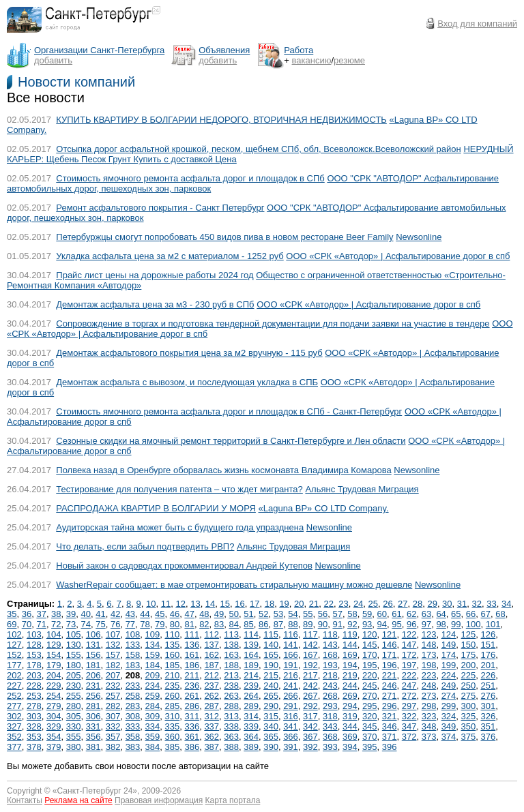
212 (212, 675)
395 (370, 747)
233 (133, 686)
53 (278, 614)
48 (204, 614)
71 (41, 624)
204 (54, 675)
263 (231, 696)
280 (74, 706)
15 (225, 604)
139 (251, 645)
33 (491, 604)
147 (409, 645)
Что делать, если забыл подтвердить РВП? (145, 546)
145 (370, 645)
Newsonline (419, 237)
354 (54, 737)
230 (74, 686)
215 (271, 675)
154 (54, 655)
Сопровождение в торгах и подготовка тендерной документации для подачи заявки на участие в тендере (273, 324)
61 (396, 614)
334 (153, 726)
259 (153, 696)
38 (56, 614)
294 (350, 706)
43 (130, 614)
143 (330, 645)
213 (231, 675)
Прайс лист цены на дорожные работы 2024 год (155, 275)
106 (93, 634)
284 (153, 706)
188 (231, 665)
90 (323, 624)
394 (350, 747)
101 (493, 624)
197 (409, 665)
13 (195, 604)
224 (449, 675)
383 (133, 747)
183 (133, 665)
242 (310, 686)
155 (74, 655)
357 (113, 737)
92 (352, 624)
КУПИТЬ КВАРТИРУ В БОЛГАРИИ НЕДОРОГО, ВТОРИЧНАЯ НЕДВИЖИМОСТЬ (221, 120)
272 (409, 696)
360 (173, 737)
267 (310, 696)
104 (54, 634)
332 (113, 726)
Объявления (224, 50)
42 (115, 614)
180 (74, 665)
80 (175, 624)
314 (251, 716)
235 (173, 686)
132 (113, 645)
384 (153, 747)
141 (291, 645)
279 (54, 706)
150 (469, 645)
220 (370, 675)
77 (130, 624)
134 (153, 645)
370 (370, 737)
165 (271, 655)
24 (358, 604)
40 (86, 614)
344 (350, 726)
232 (113, 686)
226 (489, 675)
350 (469, 726)
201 (489, 665)
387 (212, 747)
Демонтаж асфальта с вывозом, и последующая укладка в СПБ (187, 382)
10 (151, 604)
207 (113, 675)
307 (113, 716)
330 (74, 726)
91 (337, 624)
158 (133, 655)
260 (173, 696)
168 (330, 655)
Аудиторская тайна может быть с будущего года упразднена (180, 527)
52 (263, 614)
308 (133, 716)
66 (471, 614)
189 (251, 665)
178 (34, 665)
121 (390, 634)
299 (449, 706)
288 (231, 706)
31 (462, 604)
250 (469, 686)
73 (71, 624)
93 (367, 624)
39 (71, 614)
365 (271, 737)
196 (390, 665)
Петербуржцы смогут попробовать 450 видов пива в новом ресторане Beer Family (224, 237)
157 (113, 655)
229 (54, 686)
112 (212, 634)
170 (370, 655)
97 (426, 624)
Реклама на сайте (78, 800)
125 (469, 634)
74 (86, 624)
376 (489, 737)
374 (449, 737)
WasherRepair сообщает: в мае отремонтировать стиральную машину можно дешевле (234, 585)
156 (93, 655)
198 (429, 665)
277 (14, 706)
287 (212, 706)
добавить (53, 60)
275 (469, 696)
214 (251, 675)
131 (93, 645)
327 (14, 726)
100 (474, 624)
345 (370, 726)
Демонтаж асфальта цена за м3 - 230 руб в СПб (155, 304)
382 (113, 747)
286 (192, 706)
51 (248, 614)
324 (449, 716)
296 (390, 706)
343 (330, 726)
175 (469, 655)
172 (409, 655)
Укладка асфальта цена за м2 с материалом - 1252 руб (170, 256)
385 (173, 747)
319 (350, 716)
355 (74, 737)
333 (133, 726)
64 (441, 614)
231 (93, 686)
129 (54, 645)
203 (34, 675)
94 (382, 624)
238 (231, 686)
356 (93, 737)
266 (291, 696)
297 (409, 706)
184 (153, 665)
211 (192, 675)
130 (74, 645)
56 (323, 614)
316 (291, 716)
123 (429, 634)
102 (14, 634)
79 (160, 624)
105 (74, 634)
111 (192, 634)
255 (74, 696)
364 (251, 737)
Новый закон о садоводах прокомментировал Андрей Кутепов (184, 566)
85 (248, 624)
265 (271, 696)
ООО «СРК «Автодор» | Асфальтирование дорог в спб (398, 256)
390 (271, 747)
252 (14, 696)
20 (299, 604)
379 (54, 747)
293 (330, 706)
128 (34, 645)
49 (219, 614)
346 (390, 726)
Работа (299, 50)
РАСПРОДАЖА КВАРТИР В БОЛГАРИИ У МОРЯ (156, 508)
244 (350, 686)
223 (429, 675)
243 (330, 686)
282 (113, 706)
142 (310, 645)
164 (251, 655)
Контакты (25, 800)
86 (263, 624)
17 (254, 604)
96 (411, 624)
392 (310, 747)
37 (41, 614)
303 (34, 716)
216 (291, 675)
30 (447, 604)
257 (113, 696)
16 (239, 604)
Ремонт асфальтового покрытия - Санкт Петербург (160, 208)
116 (291, 634)
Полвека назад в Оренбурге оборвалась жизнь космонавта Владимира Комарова (223, 470)
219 (350, 675)
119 (350, 634)
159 (153, 655)
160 (173, 655)
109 (153, 634)
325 (469, 716)
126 (489, 634)
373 (429, 737)
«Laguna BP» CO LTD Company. (324, 508)
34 (506, 604)
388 (231, 747)
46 (175, 614)
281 (93, 706)
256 (93, 696)
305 (74, 716)
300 (469, 706)
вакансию (312, 60)
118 (330, 634)
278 (34, 706)
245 (370, 686)
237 (212, 686)
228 (34, 686)
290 (271, 706)
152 (14, 655)
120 (370, 634)
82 (204, 624)
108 (133, 634)
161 (192, 655)
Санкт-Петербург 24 (95, 791)
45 (160, 614)
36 (27, 614)
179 (54, 665)
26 (388, 604)
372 (409, 737)
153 (34, 655)
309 (153, 716)
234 (153, 686)
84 (234, 624)
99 (456, 624)
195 (370, 665)
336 (192, 726)
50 (234, 614)
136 (192, 645)
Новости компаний (76, 82)
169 (350, 655)
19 (284, 604)
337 (212, 726)
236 (192, 686)
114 (251, 634)
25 (373, 604)
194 (350, 665)
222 (409, 675)
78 (145, 624)
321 (390, 716)
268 (330, 696)
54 (293, 614)
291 (291, 706)
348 (429, 726)
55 (308, 614)
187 (212, 665)
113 (231, 634)
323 (429, 716)
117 (310, 634)
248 (429, 686)
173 (429, 655)
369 (350, 737)
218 (330, 675)
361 (192, 737)
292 (310, 706)
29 (432, 604)
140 (271, 645)
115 (271, 634)
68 (500, 614)
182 (113, 665)
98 (441, 624)
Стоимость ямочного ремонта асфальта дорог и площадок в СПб (190, 178)
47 (189, 614)
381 (93, 747)
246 (390, 686)
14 (210, 604)
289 (251, 706)
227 (14, 686)
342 (310, 726)
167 (310, 655)
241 (291, 686)
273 (429, 696)
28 (418, 604)
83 (219, 624)
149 (449, 645)
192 (310, 665)
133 (133, 645)
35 (12, 614)
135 (173, 645)
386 (192, 747)
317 (310, 716)
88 (293, 624)
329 (54, 726)
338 (231, 726)
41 (100, 614)
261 (192, 696)
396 (390, 747)
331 (93, 726)
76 (115, 624)
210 (173, 675)
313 (231, 716)
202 (14, 675)
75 (100, 624)
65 (456, 614)
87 (278, 624)
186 (192, 665)
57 (337, 614)
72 (56, 624)
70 (27, 624)
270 (370, 696)
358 (133, 737)
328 (34, 726)
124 (449, 634)
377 (14, 747)
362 (212, 737)
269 (350, 696)
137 (212, 645)
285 (173, 706)
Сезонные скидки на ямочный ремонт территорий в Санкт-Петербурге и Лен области (231, 441)
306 (93, 716)
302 (14, 716)
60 (382, 614)
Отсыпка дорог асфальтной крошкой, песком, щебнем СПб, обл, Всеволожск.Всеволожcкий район (258, 149)
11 (166, 604)
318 (330, 716)
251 (489, 686)
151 (489, 645)
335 (173, 726)
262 (212, 696)
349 (449, 726)
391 (291, 747)
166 (291, 655)
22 (328, 604)
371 (390, 737)
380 (74, 747)
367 (310, 737)
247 (409, 686)
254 (54, 696)
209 (153, 675)
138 (231, 645)
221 (390, 675)
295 (370, 706)
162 (212, 655)
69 (12, 624)
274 (449, 696)
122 (409, 634)
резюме (349, 60)
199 (449, 665)
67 (486, 614)
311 (192, 716)
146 (390, 645)
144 (350, 645)
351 (489, 726)
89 (308, 624)
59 (367, 614)
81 (189, 624)
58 (352, 614)
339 (251, 726)
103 (34, 634)
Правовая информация (159, 800)
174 (449, 655)
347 (409, 726)
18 (270, 604)
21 (314, 604)
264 (251, 696)
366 (291, 737)
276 (489, 696)
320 (370, 716)
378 (34, 747)
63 (426, 614)
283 (133, 706)
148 (429, 645)
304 (54, 716)
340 (271, 726)
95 (396, 624)
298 (429, 706)
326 (489, 716)
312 (212, 716)
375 (469, 737)
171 (390, 655)
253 (34, 696)
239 (251, 686)
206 (93, 675)
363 (231, 737)
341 (291, 726)
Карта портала (233, 800)
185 (173, 665)
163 (231, 655)
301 (489, 706)
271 (390, 696)
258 (133, 696)
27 (403, 604)
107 (113, 634)
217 (310, 675)
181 (93, 665)
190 (271, 665)
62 (411, 614)
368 (330, 737)
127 (14, 645)
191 (291, 665)
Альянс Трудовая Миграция (362, 489)
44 (145, 614)
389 (251, 747)
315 (271, 716)
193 (330, 665)
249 (449, 686)
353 (34, 737)
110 (173, 634)
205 (74, 675)
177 (14, 665)
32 (477, 604)
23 (343, 604)
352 (14, 737)
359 (153, 737)
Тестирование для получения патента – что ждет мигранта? (179, 489)
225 (469, 675)
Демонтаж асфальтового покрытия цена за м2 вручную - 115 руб (189, 353)
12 (180, 604)
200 (469, 665)
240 (271, 686)
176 (489, 655)
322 (409, 716)
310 (173, 716)
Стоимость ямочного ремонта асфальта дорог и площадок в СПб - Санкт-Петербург (229, 411)
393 (330, 747)
